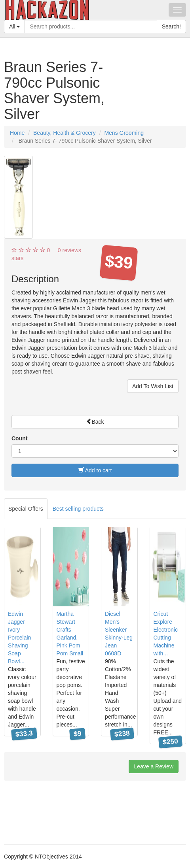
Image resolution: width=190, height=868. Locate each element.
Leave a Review (154, 766)
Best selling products (78, 509)
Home (17, 133)
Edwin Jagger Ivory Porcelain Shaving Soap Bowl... (19, 638)
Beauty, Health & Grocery (65, 133)
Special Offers (26, 509)
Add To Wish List (153, 386)
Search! (171, 26)
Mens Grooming (124, 133)
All (14, 26)
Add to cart (95, 470)
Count (19, 438)
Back (95, 422)
